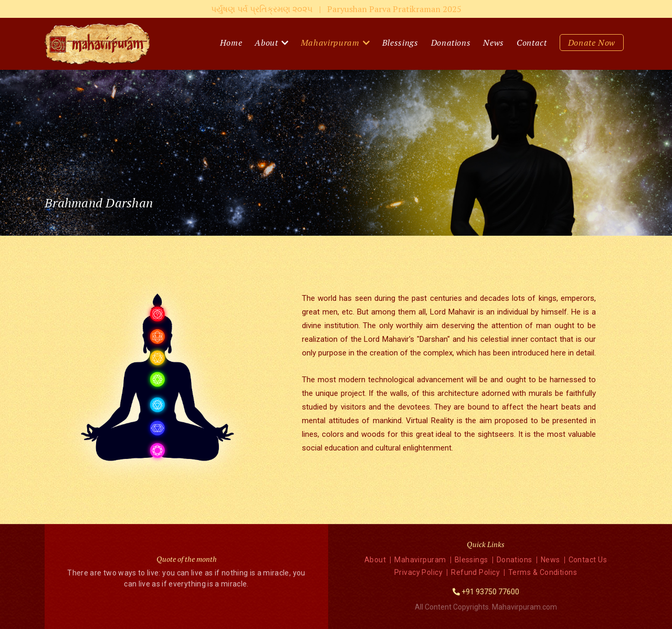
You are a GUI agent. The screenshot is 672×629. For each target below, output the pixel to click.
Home (231, 43)
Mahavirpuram (330, 43)
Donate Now (592, 43)
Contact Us (588, 560)
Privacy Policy (418, 572)
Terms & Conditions (543, 572)
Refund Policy (475, 572)
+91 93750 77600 (490, 592)
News (493, 43)
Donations (451, 43)
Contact (532, 43)
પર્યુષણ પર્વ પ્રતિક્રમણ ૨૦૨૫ (336, 9)
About (266, 43)
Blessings (400, 43)
